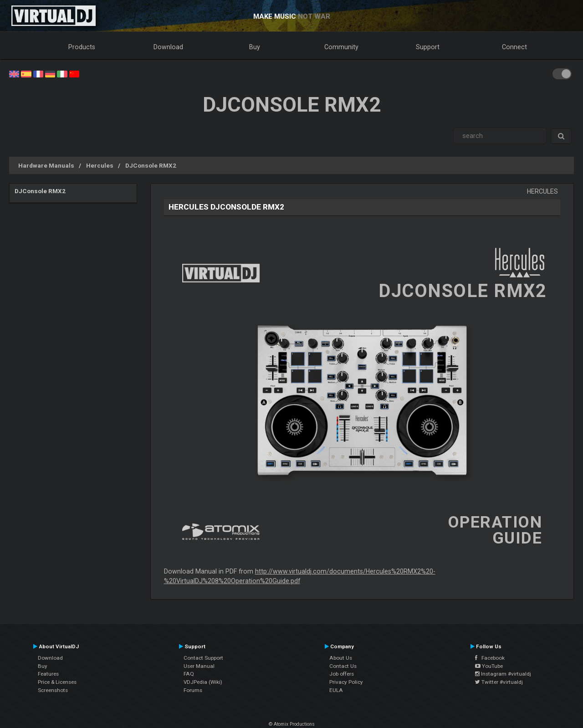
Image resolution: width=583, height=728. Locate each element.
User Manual (199, 666)
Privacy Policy (346, 682)
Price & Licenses (57, 682)
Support (428, 47)
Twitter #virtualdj (499, 682)
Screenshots (53, 690)
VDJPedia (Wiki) (203, 682)
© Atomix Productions (292, 724)
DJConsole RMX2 (151, 165)
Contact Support (203, 658)
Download (168, 47)
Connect (514, 47)
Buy (255, 47)
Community (341, 47)
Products (82, 47)
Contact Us (343, 666)
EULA (336, 690)
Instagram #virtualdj (503, 674)
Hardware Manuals (46, 165)
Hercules (100, 165)
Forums (193, 690)
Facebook (490, 658)
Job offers (342, 674)
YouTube (489, 666)
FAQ (189, 674)
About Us (341, 658)
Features (48, 674)
